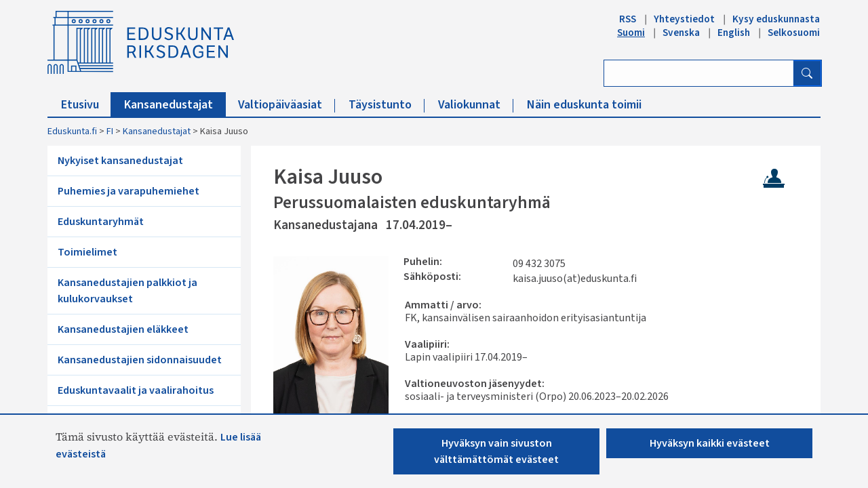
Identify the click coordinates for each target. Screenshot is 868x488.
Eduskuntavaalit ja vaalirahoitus (136, 390)
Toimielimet (87, 252)
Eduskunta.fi (72, 131)
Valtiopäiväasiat (287, 105)
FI (110, 131)
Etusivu (86, 105)
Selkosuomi (794, 33)
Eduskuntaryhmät (101, 222)
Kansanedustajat (175, 105)
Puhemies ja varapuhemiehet (129, 191)
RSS (628, 19)
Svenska (681, 33)
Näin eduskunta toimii (584, 105)
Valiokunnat (476, 105)
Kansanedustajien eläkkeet (123, 329)
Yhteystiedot (684, 19)
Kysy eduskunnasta (776, 19)
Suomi (631, 33)
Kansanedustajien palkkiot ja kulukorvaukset (127, 291)
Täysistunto (387, 105)
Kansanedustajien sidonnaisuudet (140, 360)
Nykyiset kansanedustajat (120, 161)
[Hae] (807, 73)
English (734, 33)
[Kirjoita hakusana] (699, 73)
